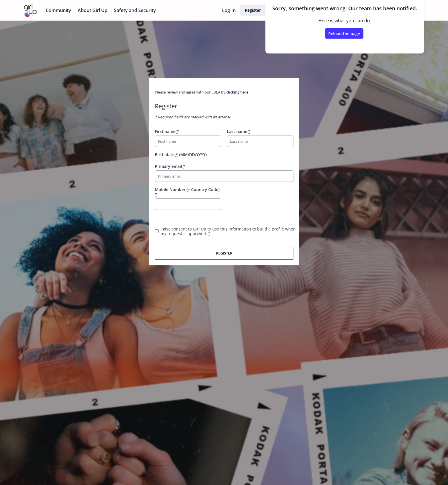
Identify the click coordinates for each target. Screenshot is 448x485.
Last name (239, 131)
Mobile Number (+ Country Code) (187, 192)
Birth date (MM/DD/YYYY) (181, 155)
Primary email (170, 166)
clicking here (237, 92)
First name (167, 131)
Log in (229, 10)
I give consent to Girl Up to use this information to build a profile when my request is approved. (228, 231)
